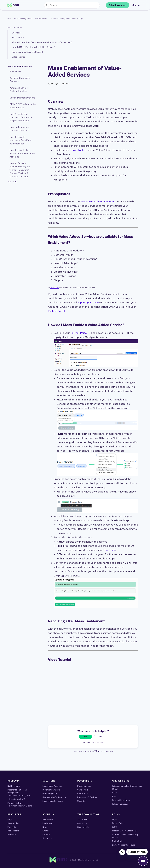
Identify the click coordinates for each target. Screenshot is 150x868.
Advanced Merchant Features (20, 80)
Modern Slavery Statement (124, 831)
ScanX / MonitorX (17, 799)
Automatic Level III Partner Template (19, 90)
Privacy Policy (118, 823)
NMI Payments (14, 786)
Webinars (12, 835)
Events (46, 831)
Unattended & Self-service (54, 797)
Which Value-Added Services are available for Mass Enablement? (42, 42)
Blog (10, 820)
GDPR (115, 827)
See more (12, 182)
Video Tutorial (18, 57)
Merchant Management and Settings (67, 19)
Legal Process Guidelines (124, 845)
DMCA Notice (118, 841)
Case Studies (13, 823)
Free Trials (78, 150)
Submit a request (118, 5)
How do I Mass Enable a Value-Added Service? (33, 47)
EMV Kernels (83, 794)
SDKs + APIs (83, 790)
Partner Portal (41, 19)
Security (81, 801)
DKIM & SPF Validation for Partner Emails (23, 106)
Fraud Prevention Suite (53, 801)
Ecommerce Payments (52, 786)
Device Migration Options (22, 98)
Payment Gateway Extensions (22, 806)
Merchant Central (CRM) (20, 796)
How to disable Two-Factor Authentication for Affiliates (22, 153)
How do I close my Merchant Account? (19, 129)
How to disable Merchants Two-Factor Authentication (21, 140)
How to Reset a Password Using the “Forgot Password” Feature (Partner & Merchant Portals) (20, 170)
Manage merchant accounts (98, 202)
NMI (9, 19)
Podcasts (12, 827)
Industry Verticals (120, 804)
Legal (115, 820)
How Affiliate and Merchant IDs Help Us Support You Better (21, 117)
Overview (16, 33)
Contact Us (47, 838)
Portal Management (23, 19)
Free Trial (54, 288)
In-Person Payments (51, 790)
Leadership (47, 823)
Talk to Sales (83, 820)
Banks (115, 796)
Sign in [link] (136, 5)
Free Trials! (15, 71)
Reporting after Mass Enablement (27, 52)
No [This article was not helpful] (101, 737)
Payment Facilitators (121, 800)
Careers (46, 835)
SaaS (115, 793)
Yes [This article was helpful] (85, 737)
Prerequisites (18, 37)
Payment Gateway (16, 803)
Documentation (84, 786)
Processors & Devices (87, 797)
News (45, 827)
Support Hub (83, 827)
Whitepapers (13, 831)
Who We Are (48, 820)
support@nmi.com (88, 303)
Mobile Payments (50, 794)
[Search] (72, 5)
